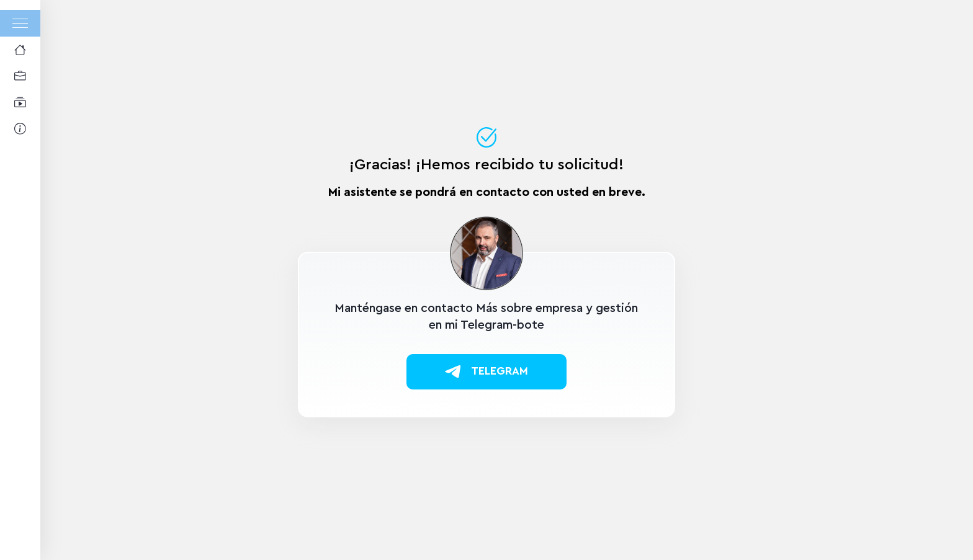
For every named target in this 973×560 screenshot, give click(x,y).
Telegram (486, 371)
